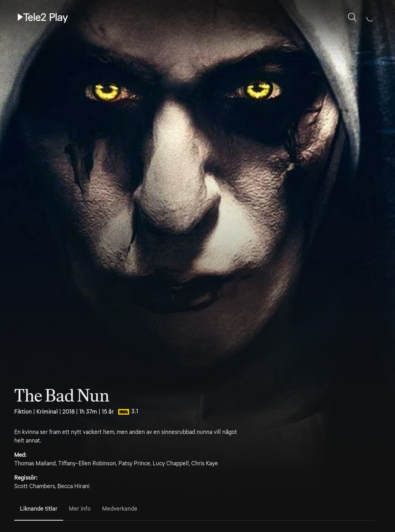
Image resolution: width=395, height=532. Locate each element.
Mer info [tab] (80, 509)
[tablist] (195, 509)
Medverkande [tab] (120, 509)
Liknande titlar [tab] (39, 509)
